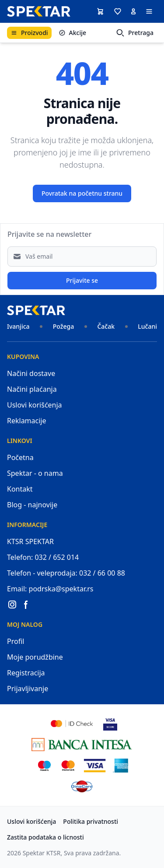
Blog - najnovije (32, 505)
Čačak (106, 326)
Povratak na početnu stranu (82, 193)
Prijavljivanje (28, 689)
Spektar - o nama (35, 473)
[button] (118, 11)
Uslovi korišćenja (35, 405)
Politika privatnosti (91, 821)
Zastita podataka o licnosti (45, 837)
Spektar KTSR (42, 853)
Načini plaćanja (32, 389)
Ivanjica (18, 326)
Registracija (26, 673)
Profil (16, 641)
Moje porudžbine (35, 657)
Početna (20, 457)
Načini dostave (31, 373)
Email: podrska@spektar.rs (50, 589)
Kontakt (20, 489)
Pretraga (135, 33)
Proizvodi (29, 33)
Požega (63, 326)
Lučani (147, 326)
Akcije (72, 33)
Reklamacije (27, 421)
